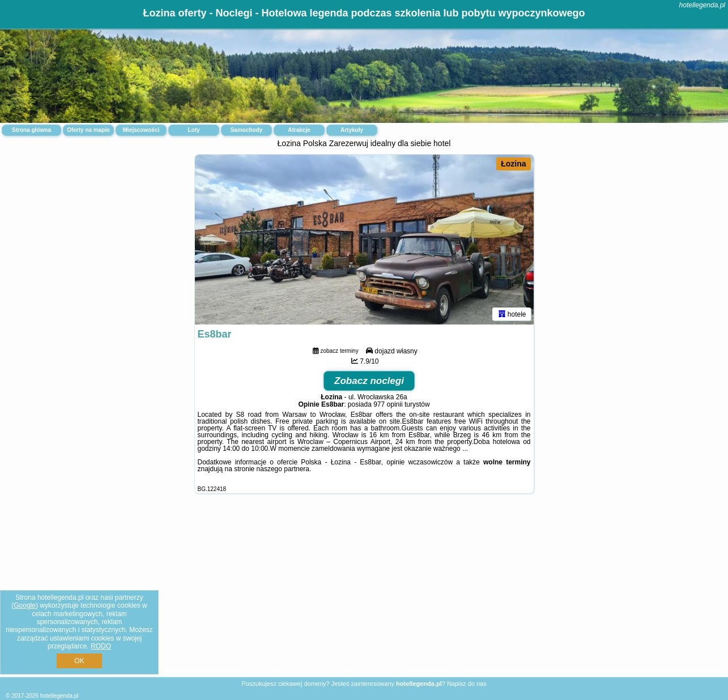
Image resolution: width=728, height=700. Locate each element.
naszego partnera (283, 469)
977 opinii (388, 404)
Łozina (513, 164)
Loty (193, 130)
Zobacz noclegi (369, 381)
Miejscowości (141, 130)
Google (25, 605)
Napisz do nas (467, 684)
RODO (101, 646)
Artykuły (352, 130)
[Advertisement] (364, 594)
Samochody (247, 130)
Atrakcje (299, 130)
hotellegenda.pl (702, 5)
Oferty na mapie (88, 130)
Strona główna (31, 130)
